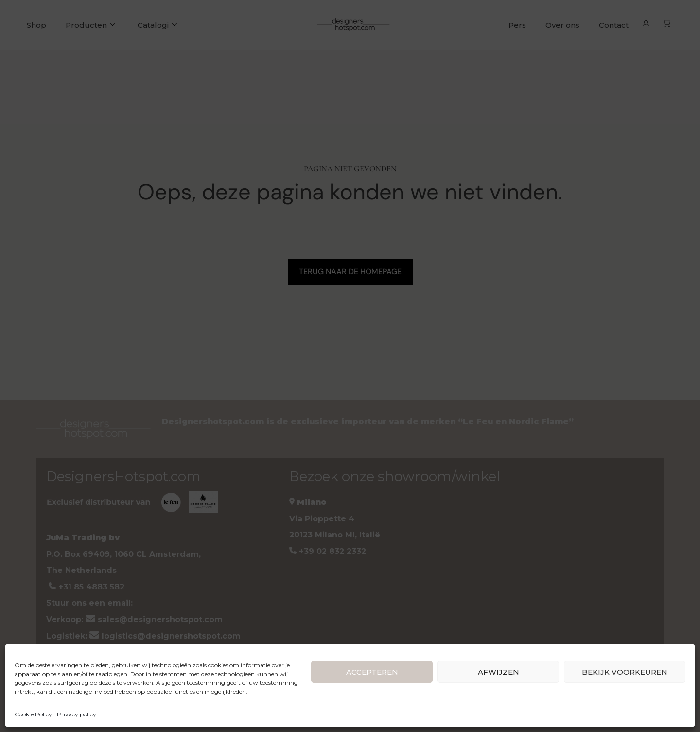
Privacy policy (77, 714)
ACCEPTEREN (372, 672)
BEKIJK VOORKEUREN (625, 672)
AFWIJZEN (499, 672)
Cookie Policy (33, 714)
